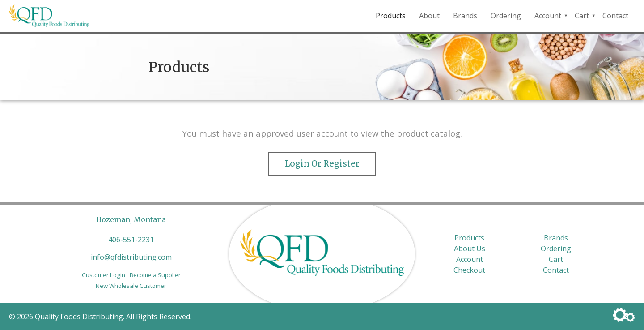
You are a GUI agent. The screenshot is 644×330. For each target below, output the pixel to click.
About (429, 16)
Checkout (469, 270)
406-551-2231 (131, 240)
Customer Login (104, 275)
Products (391, 16)
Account (548, 16)
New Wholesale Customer (131, 286)
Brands (465, 16)
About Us (470, 249)
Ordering (506, 16)
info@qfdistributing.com (131, 257)
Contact (615, 16)
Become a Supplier (155, 275)
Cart (582, 16)
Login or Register (322, 164)
